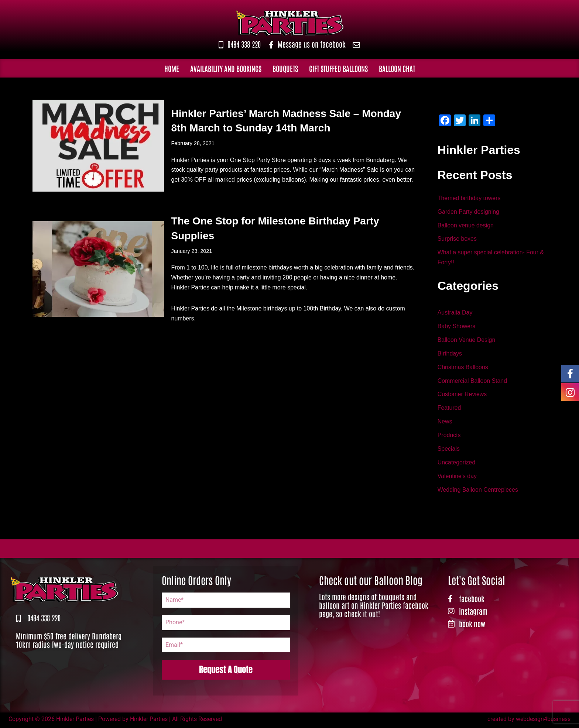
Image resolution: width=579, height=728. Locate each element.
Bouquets (285, 68)
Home (172, 68)
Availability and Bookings (226, 68)
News (445, 423)
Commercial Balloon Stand (472, 382)
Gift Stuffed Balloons (338, 68)
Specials (449, 451)
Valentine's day (457, 478)
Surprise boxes (457, 239)
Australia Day (455, 313)
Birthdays (450, 355)
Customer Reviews (462, 396)
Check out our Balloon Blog (371, 582)
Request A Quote (226, 671)
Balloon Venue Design (467, 341)
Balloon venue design (466, 226)
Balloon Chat (397, 68)
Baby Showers (457, 327)
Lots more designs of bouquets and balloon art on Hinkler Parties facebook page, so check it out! (374, 607)
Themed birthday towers (469, 198)
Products (449, 437)
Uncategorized (457, 464)
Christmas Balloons (463, 368)
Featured (449, 410)
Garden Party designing (469, 212)
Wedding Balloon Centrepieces (478, 492)
